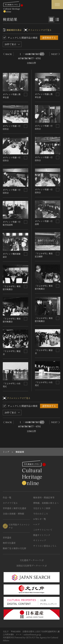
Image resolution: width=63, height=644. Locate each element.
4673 (42, 54)
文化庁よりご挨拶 (42, 508)
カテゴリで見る (10, 503)
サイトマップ (40, 540)
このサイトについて (43, 530)
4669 (28, 54)
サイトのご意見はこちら (45, 546)
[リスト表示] (57, 19)
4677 (31, 58)
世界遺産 (7, 538)
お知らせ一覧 (40, 519)
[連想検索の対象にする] (26, 94)
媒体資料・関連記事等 (44, 497)
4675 (24, 58)
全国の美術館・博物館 (13, 514)
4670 (31, 54)
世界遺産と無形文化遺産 (15, 508)
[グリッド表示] (51, 19)
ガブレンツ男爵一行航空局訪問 (12, 223)
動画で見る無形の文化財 (15, 548)
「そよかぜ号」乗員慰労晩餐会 (12, 288)
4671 (35, 54)
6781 (38, 58)
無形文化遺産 (9, 543)
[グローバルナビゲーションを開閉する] (57, 5)
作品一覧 (7, 497)
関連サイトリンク (42, 535)
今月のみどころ (41, 514)
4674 (20, 58)
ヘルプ (36, 524)
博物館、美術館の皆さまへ (46, 503)
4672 (38, 54)
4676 (28, 58)
